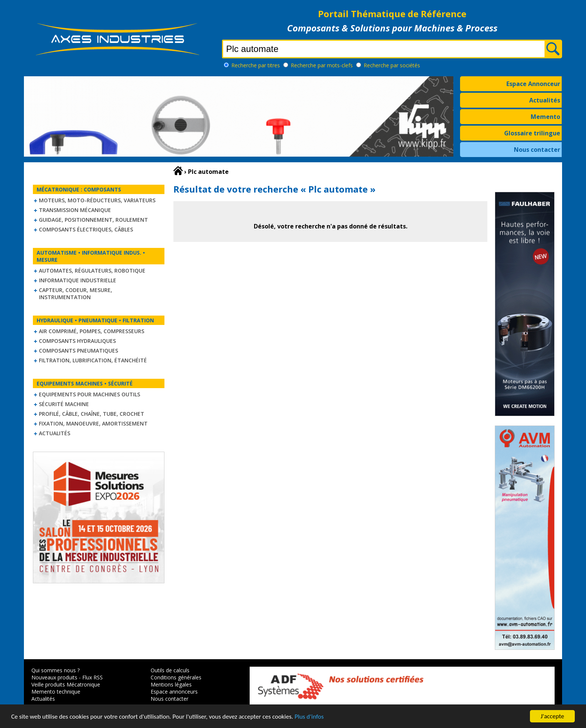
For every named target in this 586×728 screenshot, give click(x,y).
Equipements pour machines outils (90, 394)
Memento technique (56, 692)
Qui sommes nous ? (55, 670)
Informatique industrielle (78, 280)
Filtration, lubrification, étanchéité (93, 360)
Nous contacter (537, 150)
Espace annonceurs (174, 692)
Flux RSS (92, 677)
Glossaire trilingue (532, 133)
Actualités (545, 100)
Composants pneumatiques (78, 351)
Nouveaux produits (54, 677)
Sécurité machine (64, 404)
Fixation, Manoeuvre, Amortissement (93, 423)
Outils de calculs (170, 670)
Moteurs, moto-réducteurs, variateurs (97, 200)
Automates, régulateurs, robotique (92, 271)
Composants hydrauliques (77, 341)
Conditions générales (176, 677)
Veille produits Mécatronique (66, 684)
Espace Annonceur (533, 84)
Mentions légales (171, 684)
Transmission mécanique (75, 210)
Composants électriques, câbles (86, 229)
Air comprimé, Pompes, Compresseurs (92, 331)
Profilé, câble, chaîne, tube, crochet (92, 414)
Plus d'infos (309, 717)
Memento (545, 117)
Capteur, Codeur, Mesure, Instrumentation (75, 294)
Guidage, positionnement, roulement (93, 220)
